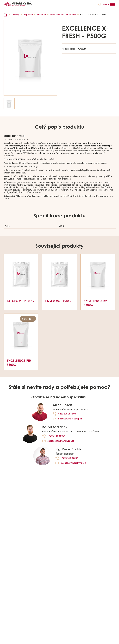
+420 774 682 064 (56, 436)
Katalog (15, 15)
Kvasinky (41, 15)
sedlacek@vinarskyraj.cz (61, 441)
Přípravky (28, 15)
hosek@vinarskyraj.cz (70, 419)
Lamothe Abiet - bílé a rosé (63, 15)
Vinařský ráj (5, 15)
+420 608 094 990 (67, 414)
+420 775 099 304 (69, 458)
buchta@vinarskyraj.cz (73, 463)
